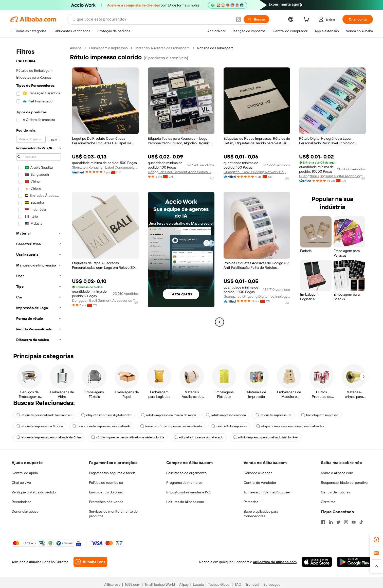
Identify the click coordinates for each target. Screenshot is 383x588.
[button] (239, 19)
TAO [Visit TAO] (238, 584)
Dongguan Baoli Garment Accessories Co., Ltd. (181, 172)
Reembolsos (22, 502)
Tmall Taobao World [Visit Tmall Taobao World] (160, 584)
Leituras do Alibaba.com (185, 502)
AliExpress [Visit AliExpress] (112, 584)
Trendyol (252, 584)
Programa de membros (184, 483)
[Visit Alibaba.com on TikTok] (361, 522)
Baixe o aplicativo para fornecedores (261, 514)
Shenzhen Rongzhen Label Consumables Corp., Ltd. (105, 167)
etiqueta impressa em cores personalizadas (290, 426)
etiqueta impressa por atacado (199, 437)
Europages (272, 584)
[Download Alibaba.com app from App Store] (317, 562)
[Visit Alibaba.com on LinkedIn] (331, 522)
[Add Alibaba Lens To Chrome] (90, 562)
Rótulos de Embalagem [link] (215, 48)
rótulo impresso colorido (226, 415)
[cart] (307, 20)
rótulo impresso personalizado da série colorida (128, 437)
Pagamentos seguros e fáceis (112, 473)
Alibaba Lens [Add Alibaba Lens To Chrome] (40, 562)
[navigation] (39, 195)
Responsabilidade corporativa (344, 483)
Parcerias (251, 502)
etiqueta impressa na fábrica (40, 426)
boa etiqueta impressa (320, 415)
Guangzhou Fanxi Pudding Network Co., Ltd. (257, 172)
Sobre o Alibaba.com (337, 473)
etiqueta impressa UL (273, 415)
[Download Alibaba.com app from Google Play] (354, 562)
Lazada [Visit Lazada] (198, 584)
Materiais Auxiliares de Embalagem (162, 48)
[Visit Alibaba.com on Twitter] (338, 522)
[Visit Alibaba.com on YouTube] (354, 522)
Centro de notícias (335, 492)
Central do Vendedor (260, 483)
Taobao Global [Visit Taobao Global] (219, 584)
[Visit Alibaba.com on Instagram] (346, 522)
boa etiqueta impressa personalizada (102, 426)
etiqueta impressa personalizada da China (49, 437)
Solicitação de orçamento (186, 473)
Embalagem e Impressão (108, 48)
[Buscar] (256, 19)
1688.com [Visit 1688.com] (132, 584)
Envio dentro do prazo (106, 492)
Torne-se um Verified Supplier (267, 492)
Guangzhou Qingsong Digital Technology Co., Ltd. (332, 176)
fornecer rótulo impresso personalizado (171, 426)
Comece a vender (258, 473)
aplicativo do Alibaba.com (275, 562)
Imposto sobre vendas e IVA (188, 492)
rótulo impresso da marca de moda (169, 415)
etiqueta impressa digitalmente (106, 415)
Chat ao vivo (21, 483)
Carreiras (328, 502)
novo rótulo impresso (229, 426)
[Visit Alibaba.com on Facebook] (323, 522)
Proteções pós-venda (106, 502)
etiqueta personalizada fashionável (44, 415)
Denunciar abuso (25, 511)
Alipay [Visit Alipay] (184, 584)
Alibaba (76, 48)
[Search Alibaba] (152, 19)
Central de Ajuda (25, 473)
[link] (376, 540)
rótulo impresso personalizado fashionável (266, 437)
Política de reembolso (106, 483)
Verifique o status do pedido (34, 492)
